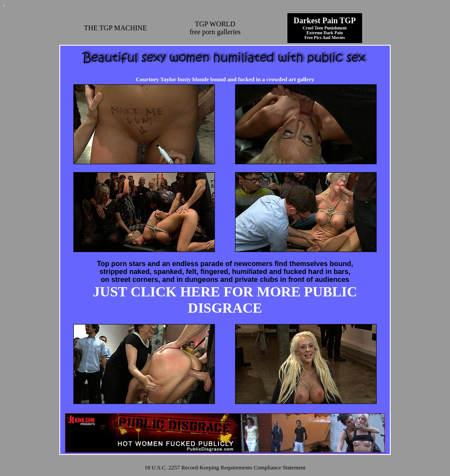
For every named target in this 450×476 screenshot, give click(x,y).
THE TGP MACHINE (115, 28)
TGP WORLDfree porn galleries (215, 28)
